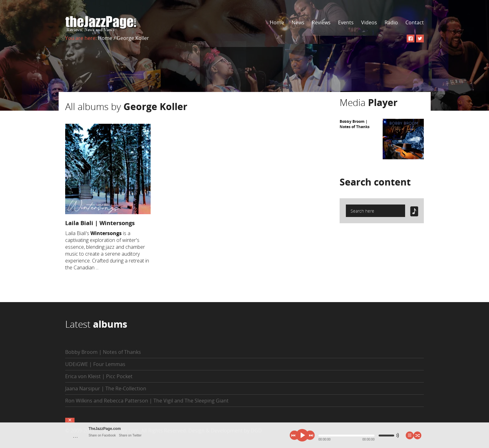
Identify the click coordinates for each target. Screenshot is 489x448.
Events (346, 22)
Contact (415, 22)
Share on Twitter (130, 435)
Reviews (321, 22)
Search (375, 182)
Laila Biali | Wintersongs (100, 223)
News (298, 22)
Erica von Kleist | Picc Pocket (99, 376)
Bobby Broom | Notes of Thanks (355, 124)
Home (277, 22)
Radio (391, 22)
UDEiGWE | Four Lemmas (95, 364)
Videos (369, 22)
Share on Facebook (102, 435)
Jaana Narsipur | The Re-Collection (106, 388)
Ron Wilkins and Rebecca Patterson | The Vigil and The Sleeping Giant (147, 401)
